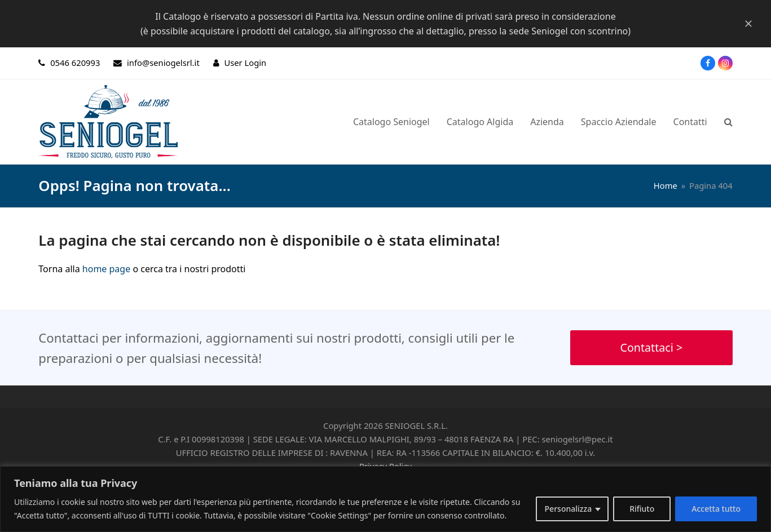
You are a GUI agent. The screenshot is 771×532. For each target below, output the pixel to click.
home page (106, 269)
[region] (385, 499)
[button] (728, 122)
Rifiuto (642, 509)
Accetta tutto (716, 509)
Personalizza (569, 509)
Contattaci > (651, 347)
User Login (245, 63)
